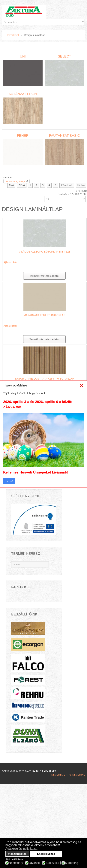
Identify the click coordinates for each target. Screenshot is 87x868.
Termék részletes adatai (44, 276)
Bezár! (9, 481)
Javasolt (34, 863)
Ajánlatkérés (10, 262)
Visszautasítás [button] (17, 854)
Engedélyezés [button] (46, 854)
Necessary (16, 863)
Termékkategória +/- (15, 181)
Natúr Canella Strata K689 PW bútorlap (45, 379)
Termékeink (13, 35)
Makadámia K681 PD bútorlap (44, 315)
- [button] (41, 849)
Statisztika (52, 863)
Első (11, 185)
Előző (22, 185)
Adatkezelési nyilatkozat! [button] (22, 849)
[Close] (81, 386)
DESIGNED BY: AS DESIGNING (67, 775)
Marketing (72, 863)
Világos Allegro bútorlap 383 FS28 (44, 252)
